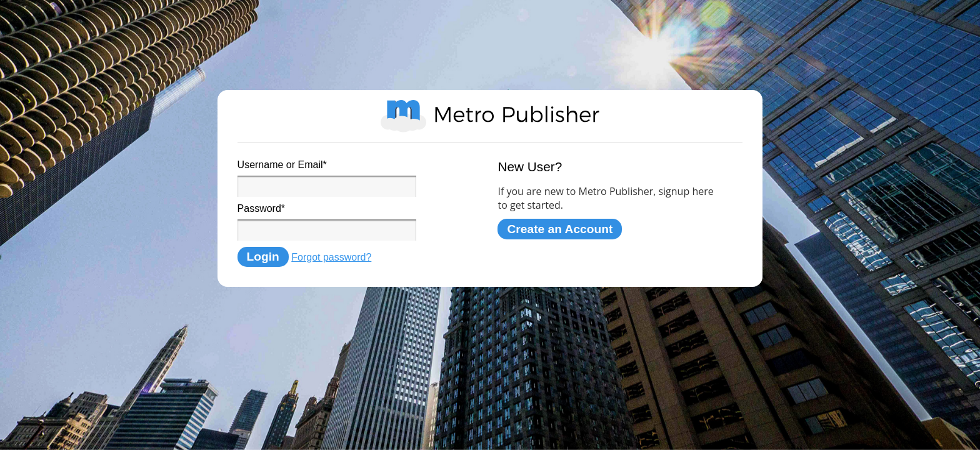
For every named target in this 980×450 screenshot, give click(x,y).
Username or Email (282, 165)
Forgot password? (331, 257)
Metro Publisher (490, 116)
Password (261, 208)
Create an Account (560, 229)
